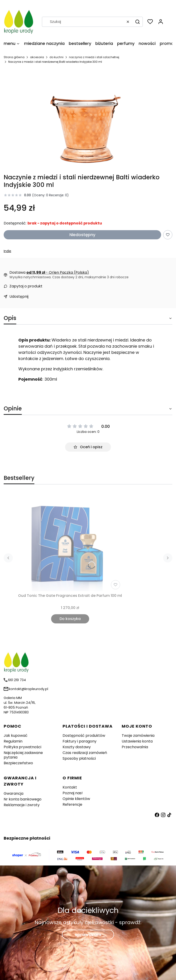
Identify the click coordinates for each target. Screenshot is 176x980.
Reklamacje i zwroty (22, 805)
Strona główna (14, 57)
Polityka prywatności (22, 747)
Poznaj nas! (73, 793)
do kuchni (56, 57)
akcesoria (37, 57)
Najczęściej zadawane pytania (23, 755)
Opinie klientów (76, 799)
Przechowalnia (135, 747)
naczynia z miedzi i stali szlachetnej (94, 57)
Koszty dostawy (77, 747)
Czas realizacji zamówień (85, 753)
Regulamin (13, 741)
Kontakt (70, 787)
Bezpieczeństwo (18, 763)
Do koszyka (70, 619)
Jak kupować (16, 736)
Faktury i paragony (80, 741)
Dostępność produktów (84, 736)
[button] (137, 22)
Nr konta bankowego (23, 799)
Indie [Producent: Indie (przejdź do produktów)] (7, 251)
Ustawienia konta (137, 741)
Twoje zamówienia (138, 736)
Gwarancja (14, 793)
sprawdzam (88, 935)
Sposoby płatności (79, 758)
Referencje (72, 804)
